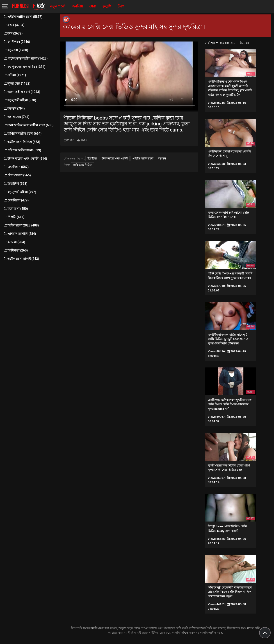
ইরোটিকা (92, 159)
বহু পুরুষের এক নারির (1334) (24, 67)
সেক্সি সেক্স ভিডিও (82, 165)
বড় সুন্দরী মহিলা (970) (20, 100)
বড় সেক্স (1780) (16, 50)
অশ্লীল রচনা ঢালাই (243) (21, 259)
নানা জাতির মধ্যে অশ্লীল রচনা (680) (28, 125)
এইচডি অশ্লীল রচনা (143, 159)
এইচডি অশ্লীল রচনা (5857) (23, 17)
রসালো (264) (14, 242)
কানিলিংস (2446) (17, 42)
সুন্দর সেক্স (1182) (17, 83)
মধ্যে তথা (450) (16, 209)
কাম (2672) (13, 33)
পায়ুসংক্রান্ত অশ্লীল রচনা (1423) (25, 58)
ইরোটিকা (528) (15, 184)
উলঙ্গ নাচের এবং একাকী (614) (25, 159)
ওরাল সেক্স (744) (16, 117)
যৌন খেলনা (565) (17, 175)
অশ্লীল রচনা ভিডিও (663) (22, 142)
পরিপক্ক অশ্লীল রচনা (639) (22, 150)
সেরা (93, 6)
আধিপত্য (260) (16, 250)
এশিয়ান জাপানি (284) (20, 234)
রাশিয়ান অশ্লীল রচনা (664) (22, 134)
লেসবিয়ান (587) (16, 167)
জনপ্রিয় (78, 6)
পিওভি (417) (14, 217)
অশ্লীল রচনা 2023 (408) (21, 225)
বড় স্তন (162, 159)
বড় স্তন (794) (14, 108)
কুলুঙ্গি (107, 6)
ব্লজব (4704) (14, 25)
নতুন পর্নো (58, 6)
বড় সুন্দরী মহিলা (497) (20, 192)
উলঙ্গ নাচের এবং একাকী (115, 159)
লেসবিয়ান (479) (16, 200)
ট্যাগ (121, 6)
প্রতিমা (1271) (15, 75)
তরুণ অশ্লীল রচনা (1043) (22, 92)
